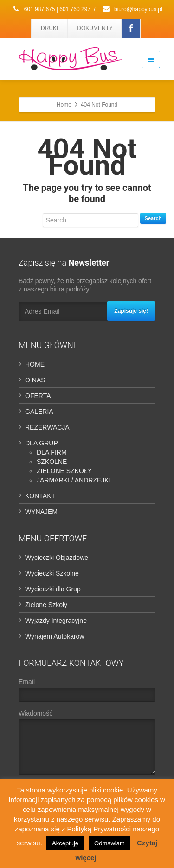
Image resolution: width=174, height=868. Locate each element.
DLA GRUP (42, 443)
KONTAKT (40, 496)
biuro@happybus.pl (132, 9)
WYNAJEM (41, 512)
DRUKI (49, 28)
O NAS (35, 380)
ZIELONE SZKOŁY (64, 471)
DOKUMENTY (95, 28)
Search (153, 218)
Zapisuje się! (131, 311)
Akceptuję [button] (65, 843)
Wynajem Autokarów (55, 636)
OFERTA (38, 396)
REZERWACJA (47, 427)
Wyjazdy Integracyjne (56, 621)
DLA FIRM (52, 452)
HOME (35, 364)
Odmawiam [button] (110, 843)
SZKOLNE (52, 462)
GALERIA (39, 412)
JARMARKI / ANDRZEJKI (74, 480)
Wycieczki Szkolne (52, 573)
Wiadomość (87, 744)
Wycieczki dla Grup (53, 589)
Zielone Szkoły (46, 605)
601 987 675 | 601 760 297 (51, 9)
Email (87, 692)
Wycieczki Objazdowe (57, 558)
